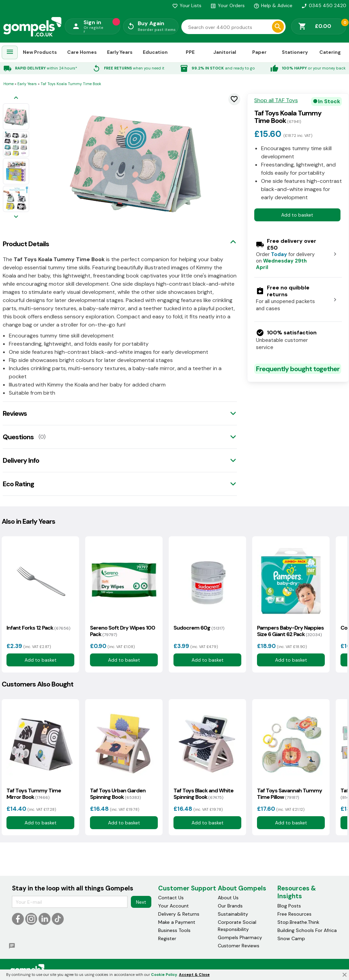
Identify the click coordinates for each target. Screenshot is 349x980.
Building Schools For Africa (307, 930)
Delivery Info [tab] (21, 460)
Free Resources (294, 914)
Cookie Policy (164, 975)
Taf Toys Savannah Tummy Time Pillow (290, 794)
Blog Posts (289, 906)
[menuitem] (10, 53)
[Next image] (16, 217)
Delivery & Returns (179, 914)
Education (155, 52)
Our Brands (230, 906)
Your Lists (187, 5)
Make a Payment (177, 922)
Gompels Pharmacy (240, 937)
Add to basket (297, 215)
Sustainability (233, 914)
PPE (190, 52)
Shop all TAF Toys (276, 100)
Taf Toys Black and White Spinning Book (203, 794)
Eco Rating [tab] (18, 484)
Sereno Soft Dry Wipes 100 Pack (123, 631)
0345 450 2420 (324, 5)
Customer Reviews (239, 946)
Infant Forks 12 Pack (38, 628)
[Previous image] (16, 98)
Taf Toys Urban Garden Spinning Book (118, 794)
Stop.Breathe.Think (298, 922)
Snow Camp (291, 938)
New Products (40, 52)
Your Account (173, 906)
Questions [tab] (18, 437)
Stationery (295, 52)
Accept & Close (194, 975)
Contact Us (171, 898)
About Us (228, 898)
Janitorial (225, 52)
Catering (330, 52)
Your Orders (227, 5)
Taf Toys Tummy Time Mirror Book (34, 794)
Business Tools (174, 930)
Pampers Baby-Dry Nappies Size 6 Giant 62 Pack (290, 631)
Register (167, 938)
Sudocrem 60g (199, 628)
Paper (259, 52)
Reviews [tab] (15, 413)
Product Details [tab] (26, 244)
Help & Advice (273, 5)
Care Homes (82, 52)
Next (141, 902)
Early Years (120, 52)
